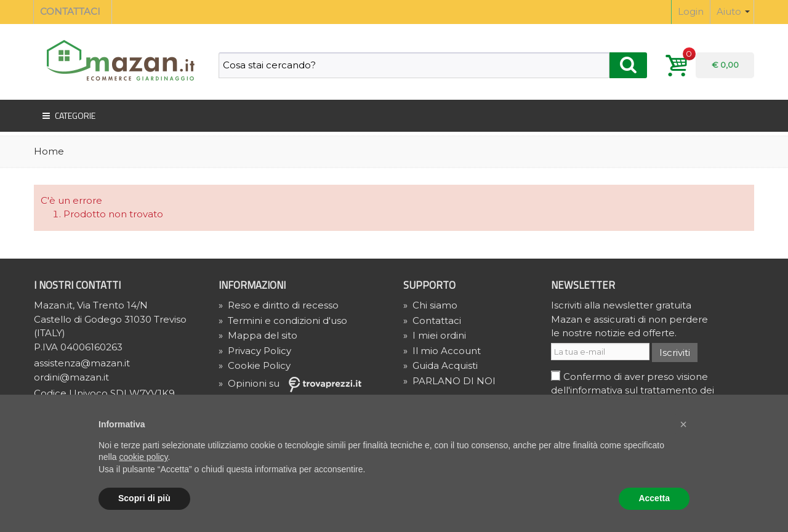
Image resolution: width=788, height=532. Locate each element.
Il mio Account (442, 351)
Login (691, 11)
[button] (683, 424)
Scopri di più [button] (144, 498)
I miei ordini (435, 335)
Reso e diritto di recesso (279, 305)
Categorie (68, 116)
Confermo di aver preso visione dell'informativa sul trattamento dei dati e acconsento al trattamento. (633, 390)
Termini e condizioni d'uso (283, 320)
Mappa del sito (258, 335)
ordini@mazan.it (71, 377)
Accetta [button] (654, 498)
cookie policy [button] (143, 457)
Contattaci (432, 320)
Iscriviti (675, 353)
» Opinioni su (294, 383)
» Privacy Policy (255, 351)
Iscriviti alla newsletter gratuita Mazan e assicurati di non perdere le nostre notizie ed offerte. (629, 319)
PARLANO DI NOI (449, 381)
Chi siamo (430, 305)
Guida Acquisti (440, 365)
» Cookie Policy (255, 365)
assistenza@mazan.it (82, 363)
